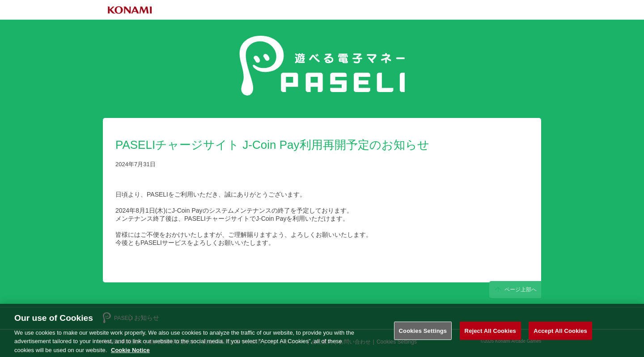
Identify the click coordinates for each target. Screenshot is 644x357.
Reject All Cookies (490, 333)
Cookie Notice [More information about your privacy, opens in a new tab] (130, 353)
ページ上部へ (512, 289)
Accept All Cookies (560, 333)
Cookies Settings (423, 333)
